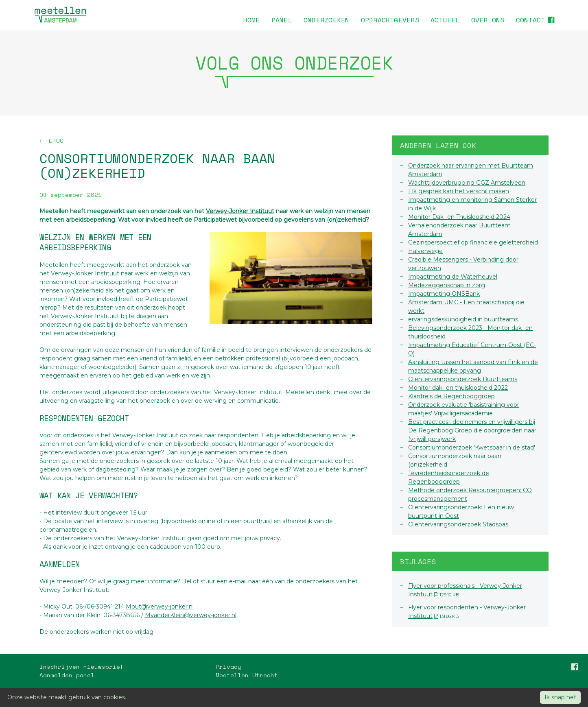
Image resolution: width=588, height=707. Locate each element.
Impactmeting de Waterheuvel (453, 277)
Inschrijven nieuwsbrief (82, 667)
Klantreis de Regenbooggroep (451, 396)
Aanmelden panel (67, 675)
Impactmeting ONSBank (444, 294)
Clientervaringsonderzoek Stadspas (458, 524)
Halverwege (425, 251)
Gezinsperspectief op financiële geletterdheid (473, 242)
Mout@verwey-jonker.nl (160, 607)
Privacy (228, 667)
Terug (51, 141)
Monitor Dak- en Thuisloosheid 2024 (459, 217)
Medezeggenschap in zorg (447, 285)
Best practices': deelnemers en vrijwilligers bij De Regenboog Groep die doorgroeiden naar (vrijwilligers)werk (472, 430)
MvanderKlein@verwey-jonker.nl (191, 615)
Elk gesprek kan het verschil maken (459, 191)
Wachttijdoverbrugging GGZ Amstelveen (467, 183)
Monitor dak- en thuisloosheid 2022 (458, 388)
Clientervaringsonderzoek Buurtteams (463, 379)
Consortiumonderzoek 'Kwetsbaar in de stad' (472, 447)
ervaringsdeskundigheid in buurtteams (463, 319)
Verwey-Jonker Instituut (240, 211)
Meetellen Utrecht (247, 675)
